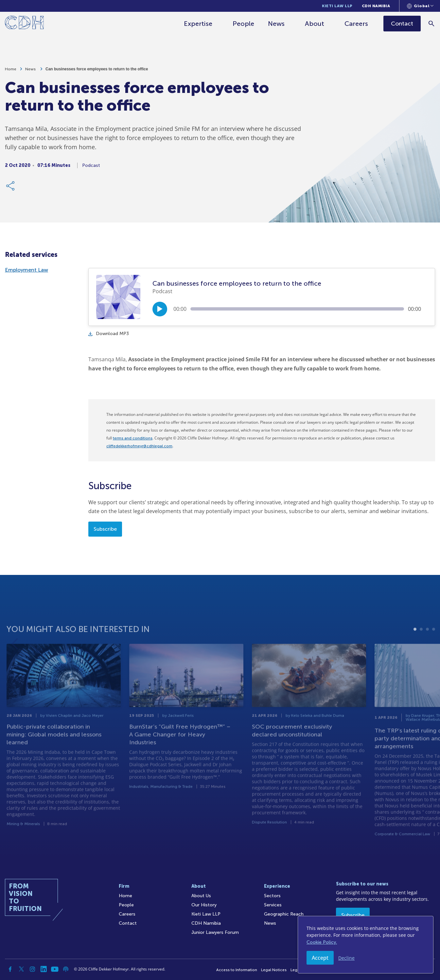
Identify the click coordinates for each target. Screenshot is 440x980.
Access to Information (237, 970)
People (244, 24)
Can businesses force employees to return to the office (97, 71)
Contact (128, 923)
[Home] (24, 24)
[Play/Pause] (160, 309)
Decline (346, 958)
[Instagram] (32, 969)
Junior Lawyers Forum (215, 932)
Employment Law (26, 270)
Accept (320, 958)
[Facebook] (10, 969)
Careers (357, 24)
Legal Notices (274, 970)
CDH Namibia (376, 6)
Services (273, 905)
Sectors (272, 896)
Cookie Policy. (322, 942)
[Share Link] (11, 187)
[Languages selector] (420, 6)
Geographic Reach (284, 914)
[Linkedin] (44, 969)
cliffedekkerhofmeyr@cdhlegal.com (139, 446)
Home (11, 71)
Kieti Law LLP (337, 6)
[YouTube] (55, 969)
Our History (204, 905)
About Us (201, 896)
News (277, 24)
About (315, 24)
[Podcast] (66, 969)
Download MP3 (109, 334)
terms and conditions (133, 438)
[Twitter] (21, 969)
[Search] (432, 23)
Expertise (199, 24)
